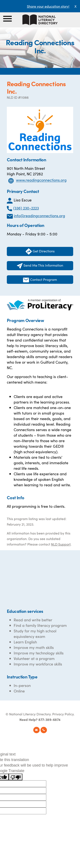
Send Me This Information (40, 266)
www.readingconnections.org (41, 180)
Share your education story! (48, 6)
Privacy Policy (63, 714)
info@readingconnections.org (39, 216)
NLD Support (61, 544)
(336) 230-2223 (26, 208)
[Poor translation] (16, 777)
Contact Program (40, 280)
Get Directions (40, 251)
